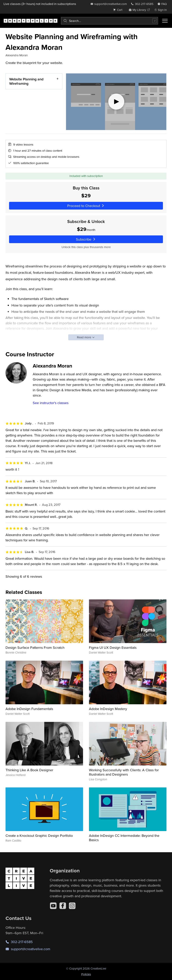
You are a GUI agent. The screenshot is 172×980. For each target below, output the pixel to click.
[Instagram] (72, 906)
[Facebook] (63, 906)
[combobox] (109, 21)
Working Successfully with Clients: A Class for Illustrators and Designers (124, 772)
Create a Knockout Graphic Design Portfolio (39, 836)
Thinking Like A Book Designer (29, 770)
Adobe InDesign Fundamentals (29, 709)
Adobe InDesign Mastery (108, 709)
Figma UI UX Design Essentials (113, 648)
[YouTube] (53, 906)
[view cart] (119, 10)
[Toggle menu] (165, 21)
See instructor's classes (51, 403)
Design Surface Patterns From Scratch (35, 648)
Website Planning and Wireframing (26, 81)
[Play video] (116, 102)
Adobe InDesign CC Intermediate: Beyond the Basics (124, 838)
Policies (86, 974)
